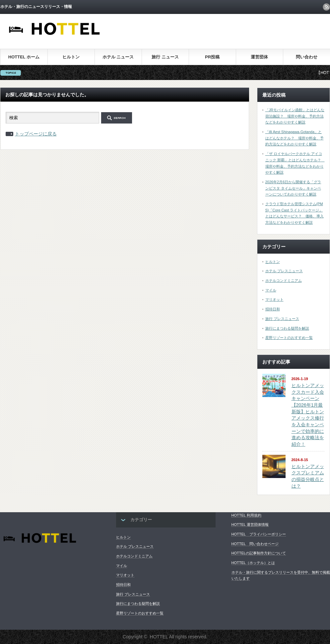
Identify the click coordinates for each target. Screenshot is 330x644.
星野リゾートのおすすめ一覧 (289, 338)
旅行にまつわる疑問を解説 (287, 328)
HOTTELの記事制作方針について (259, 553)
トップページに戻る (36, 134)
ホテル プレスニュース (284, 271)
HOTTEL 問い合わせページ (255, 544)
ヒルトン (71, 57)
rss (326, 7)
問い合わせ (307, 57)
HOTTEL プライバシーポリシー (259, 534)
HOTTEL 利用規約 (246, 515)
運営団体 (259, 57)
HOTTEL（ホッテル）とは (253, 563)
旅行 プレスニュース (282, 319)
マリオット (274, 299)
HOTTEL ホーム (24, 57)
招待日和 (273, 309)
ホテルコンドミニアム (284, 281)
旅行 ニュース (165, 57)
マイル (271, 290)
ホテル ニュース (118, 57)
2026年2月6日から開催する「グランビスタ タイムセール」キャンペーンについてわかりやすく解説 (293, 188)
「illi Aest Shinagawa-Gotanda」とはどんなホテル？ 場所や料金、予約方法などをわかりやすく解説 (295, 138)
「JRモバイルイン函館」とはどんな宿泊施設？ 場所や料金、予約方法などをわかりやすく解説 (295, 116)
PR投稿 (212, 57)
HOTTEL (159, 637)
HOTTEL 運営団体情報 (250, 524)
